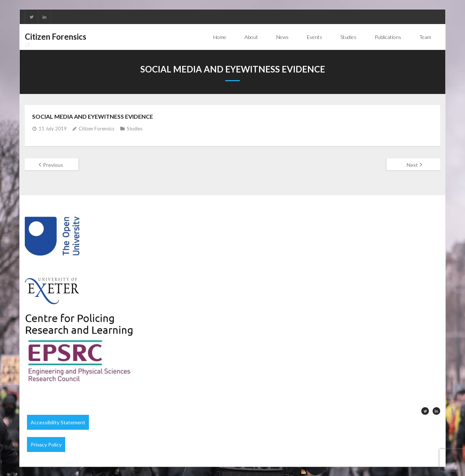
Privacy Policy (46, 444)
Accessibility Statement (58, 422)
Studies (135, 129)
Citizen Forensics (97, 129)
